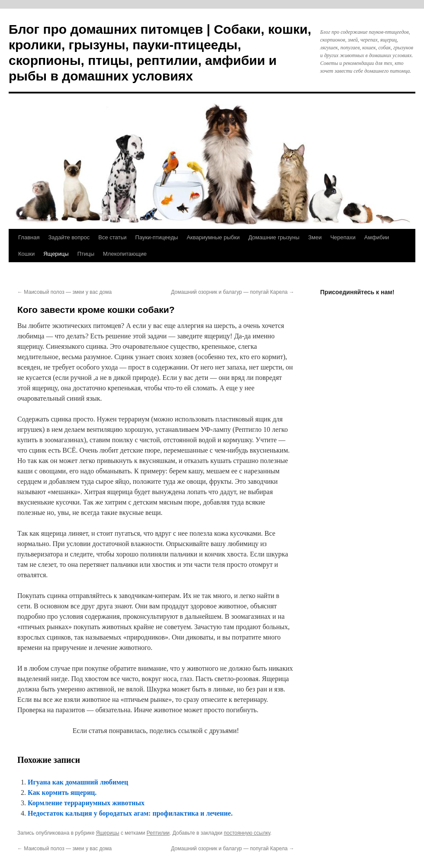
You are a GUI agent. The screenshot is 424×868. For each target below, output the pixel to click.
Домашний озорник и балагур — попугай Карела (233, 292)
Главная (29, 237)
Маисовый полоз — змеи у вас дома (64, 292)
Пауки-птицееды (157, 237)
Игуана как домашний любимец (78, 782)
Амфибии (377, 237)
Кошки (26, 254)
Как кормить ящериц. (62, 792)
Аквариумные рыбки (213, 237)
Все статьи (112, 237)
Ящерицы (56, 254)
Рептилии (158, 833)
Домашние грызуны (274, 237)
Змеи (315, 237)
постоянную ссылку (247, 833)
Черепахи (343, 237)
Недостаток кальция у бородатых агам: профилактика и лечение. (130, 813)
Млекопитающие (125, 254)
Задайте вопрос (69, 237)
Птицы (86, 254)
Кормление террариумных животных (86, 803)
